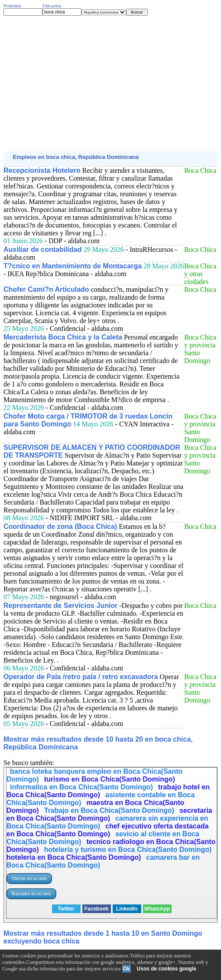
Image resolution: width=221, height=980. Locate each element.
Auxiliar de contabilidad (42, 249)
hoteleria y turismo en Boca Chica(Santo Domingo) (128, 850)
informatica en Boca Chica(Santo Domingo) (81, 787)
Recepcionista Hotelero (42, 170)
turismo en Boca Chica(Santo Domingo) (110, 779)
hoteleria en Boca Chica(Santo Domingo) (74, 857)
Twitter (66, 909)
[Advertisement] (110, 83)
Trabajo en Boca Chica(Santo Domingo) (109, 810)
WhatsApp (157, 909)
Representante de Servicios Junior (60, 605)
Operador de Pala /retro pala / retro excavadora (81, 677)
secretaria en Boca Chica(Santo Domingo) (109, 814)
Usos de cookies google (167, 969)
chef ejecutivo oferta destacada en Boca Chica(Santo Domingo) (107, 830)
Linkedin (127, 909)
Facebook (96, 909)
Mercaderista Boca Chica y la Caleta (63, 337)
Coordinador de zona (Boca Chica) (60, 526)
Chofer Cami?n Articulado (46, 289)
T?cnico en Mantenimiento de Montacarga (73, 266)
